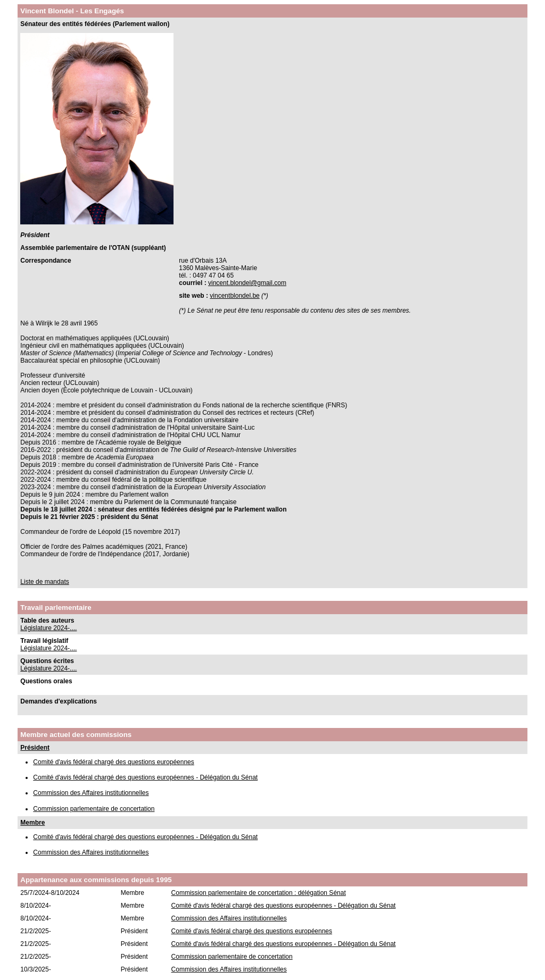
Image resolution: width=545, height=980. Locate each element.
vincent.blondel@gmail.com (247, 283)
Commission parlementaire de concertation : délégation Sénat (259, 893)
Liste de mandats (44, 582)
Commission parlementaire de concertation (94, 809)
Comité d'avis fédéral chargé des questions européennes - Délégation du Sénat (145, 777)
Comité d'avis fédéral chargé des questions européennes (113, 762)
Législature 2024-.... (48, 628)
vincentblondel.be (234, 296)
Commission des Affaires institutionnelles (91, 793)
